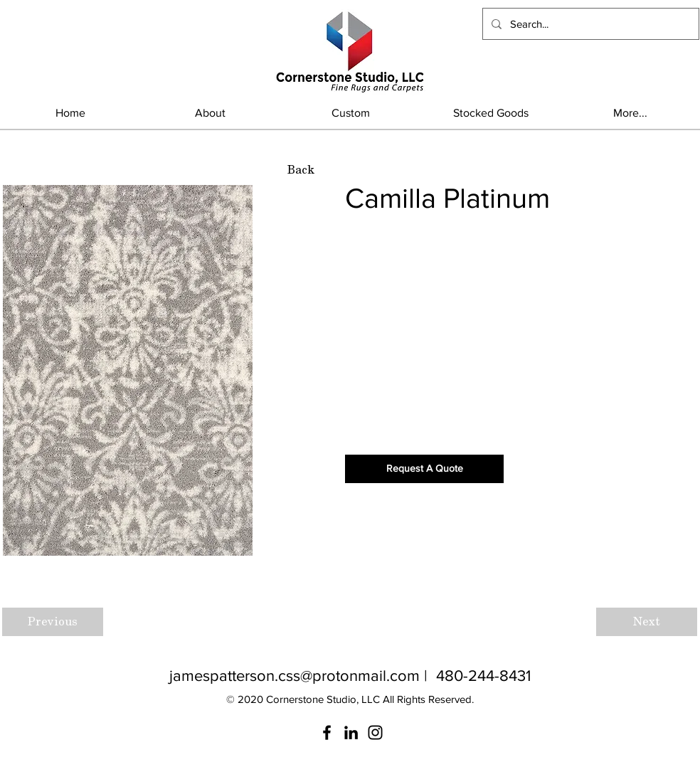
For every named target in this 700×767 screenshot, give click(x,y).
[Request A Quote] (424, 469)
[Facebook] (327, 732)
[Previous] (53, 622)
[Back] (301, 170)
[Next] (647, 622)
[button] (490, 113)
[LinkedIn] (351, 732)
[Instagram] (375, 732)
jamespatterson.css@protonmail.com (295, 676)
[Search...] (589, 24)
